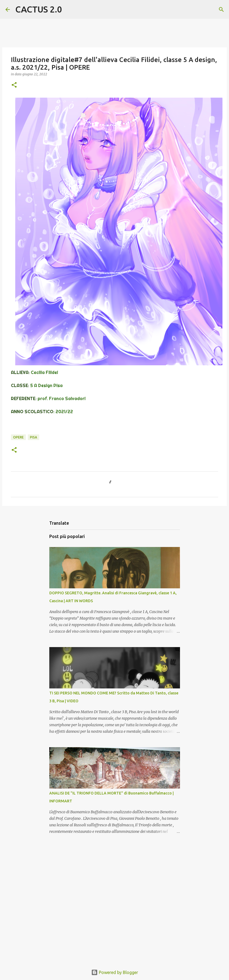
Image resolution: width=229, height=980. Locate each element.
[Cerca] (70, 10)
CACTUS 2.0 (39, 9)
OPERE (18, 437)
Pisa (33, 437)
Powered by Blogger (115, 972)
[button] (14, 85)
